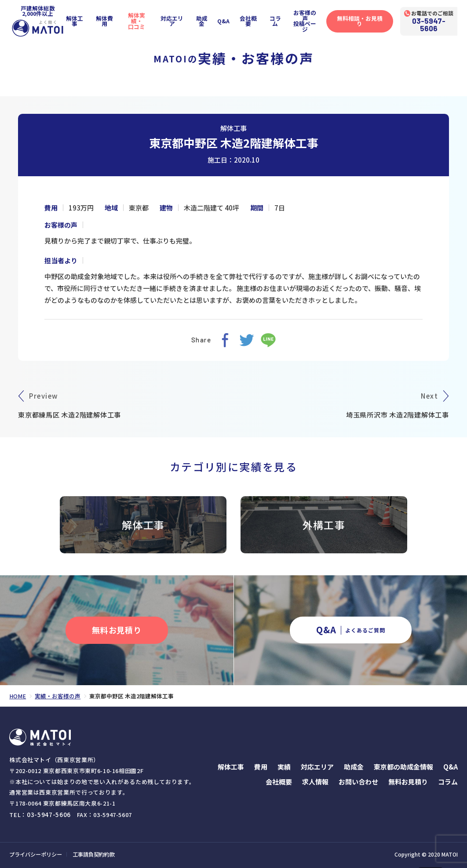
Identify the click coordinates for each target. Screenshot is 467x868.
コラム (282, 20)
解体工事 (78, 20)
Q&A (230, 20)
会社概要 (255, 20)
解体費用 (109, 20)
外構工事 (324, 524)
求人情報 (315, 781)
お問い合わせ (358, 781)
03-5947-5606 (438, 23)
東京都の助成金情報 (403, 766)
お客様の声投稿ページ (312, 19)
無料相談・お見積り (367, 20)
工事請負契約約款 (94, 854)
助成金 (207, 20)
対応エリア (177, 20)
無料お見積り (408, 781)
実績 (284, 766)
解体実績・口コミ (141, 19)
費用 (261, 766)
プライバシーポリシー (36, 854)
